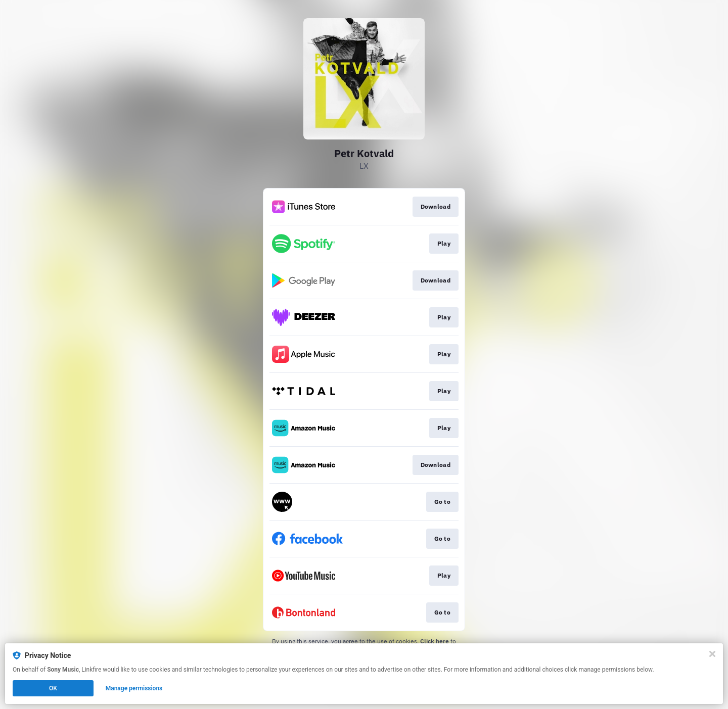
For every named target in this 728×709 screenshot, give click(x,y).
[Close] (712, 654)
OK (53, 688)
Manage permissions (134, 688)
